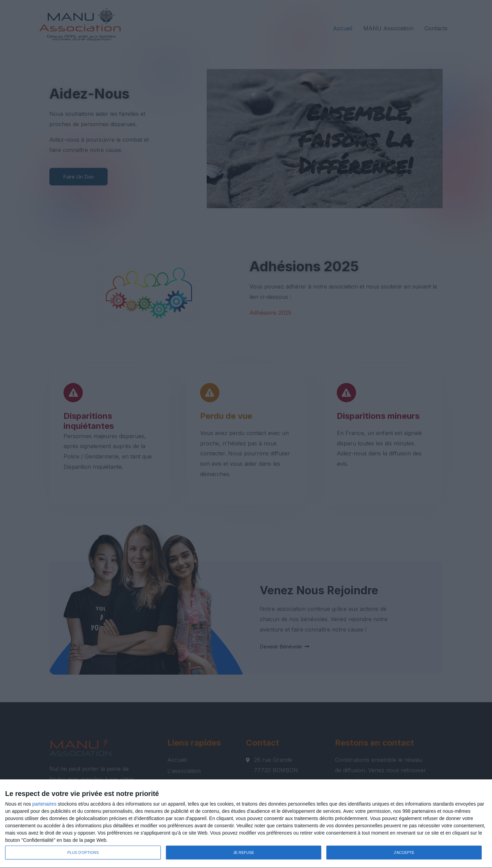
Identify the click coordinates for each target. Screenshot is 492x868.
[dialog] (246, 824)
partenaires (45, 804)
